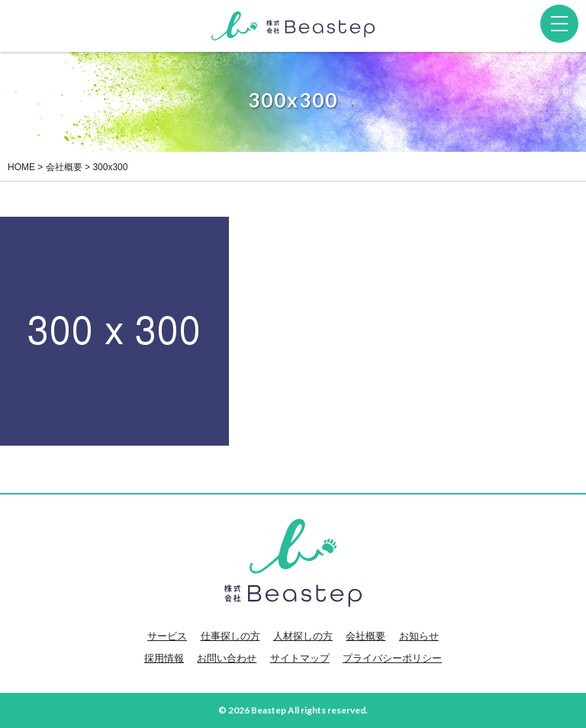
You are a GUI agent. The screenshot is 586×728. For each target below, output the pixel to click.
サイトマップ (300, 658)
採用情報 (164, 658)
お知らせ (419, 636)
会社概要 (365, 636)
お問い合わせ (227, 658)
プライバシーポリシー (392, 658)
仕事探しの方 (230, 636)
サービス (167, 636)
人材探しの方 (303, 636)
